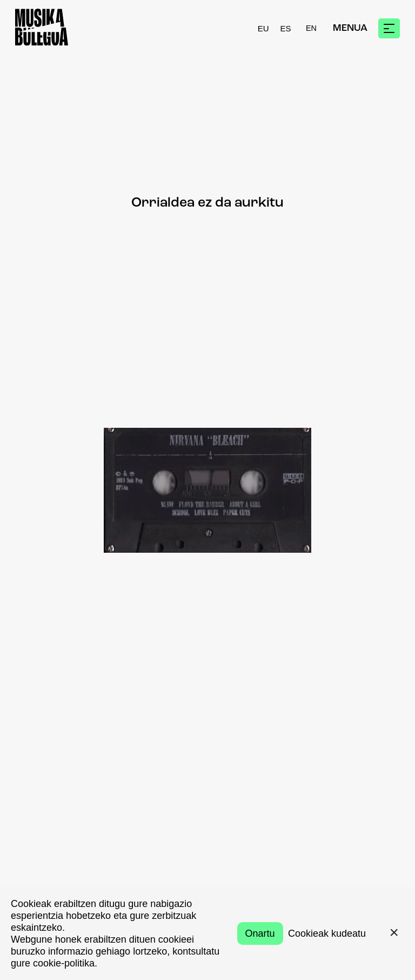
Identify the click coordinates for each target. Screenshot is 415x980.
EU (263, 28)
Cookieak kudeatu (327, 933)
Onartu (260, 933)
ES (286, 28)
